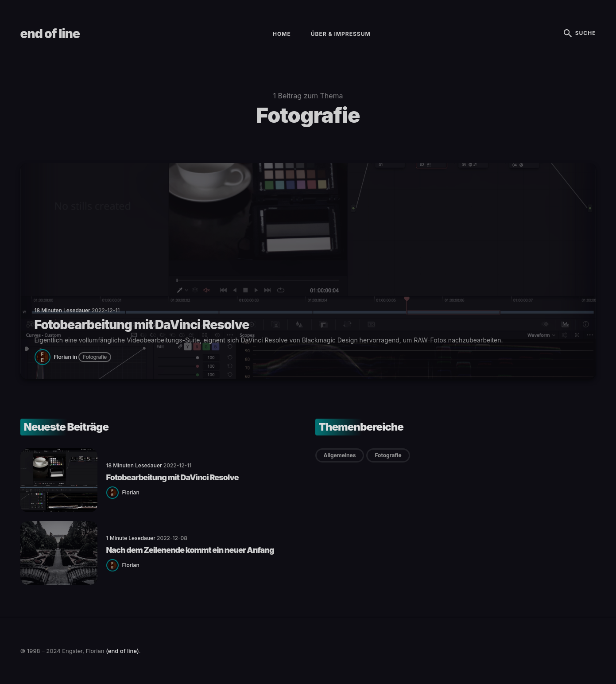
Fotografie (95, 357)
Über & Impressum (341, 34)
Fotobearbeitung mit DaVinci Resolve (172, 477)
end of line (50, 34)
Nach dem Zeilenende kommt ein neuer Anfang (190, 550)
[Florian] (44, 356)
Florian (63, 357)
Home (282, 34)
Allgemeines (340, 455)
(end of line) (122, 651)
